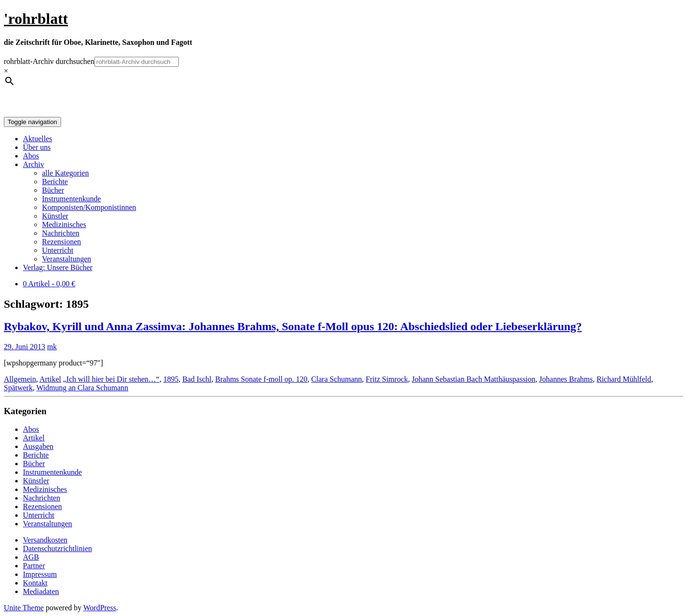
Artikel (50, 379)
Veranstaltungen (67, 259)
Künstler (55, 216)
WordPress (99, 608)
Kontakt (35, 583)
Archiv (33, 164)
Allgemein (20, 379)
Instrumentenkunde (72, 199)
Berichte (55, 182)
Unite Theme (24, 608)
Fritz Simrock (387, 379)
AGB (31, 557)
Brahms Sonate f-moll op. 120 (261, 379)
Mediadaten (41, 591)
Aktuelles (37, 139)
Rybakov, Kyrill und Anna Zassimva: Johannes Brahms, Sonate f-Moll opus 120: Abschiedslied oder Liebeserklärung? (293, 326)
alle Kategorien (65, 173)
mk (52, 347)
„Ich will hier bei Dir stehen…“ (111, 379)
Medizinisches (64, 224)
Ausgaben (38, 446)
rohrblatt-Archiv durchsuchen (49, 61)
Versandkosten (45, 540)
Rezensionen (62, 242)
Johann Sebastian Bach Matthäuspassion (474, 379)
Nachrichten (61, 233)
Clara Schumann (336, 379)
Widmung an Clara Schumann (82, 388)
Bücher (53, 190)
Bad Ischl (197, 379)
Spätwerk (18, 388)
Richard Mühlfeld (624, 379)
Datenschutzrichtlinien (57, 548)
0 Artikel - (49, 284)
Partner (34, 566)
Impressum (40, 574)
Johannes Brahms (566, 379)
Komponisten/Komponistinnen (89, 207)
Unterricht (58, 250)
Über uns (37, 147)
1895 (171, 379)
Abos (31, 156)
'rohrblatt (36, 19)
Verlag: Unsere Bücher (58, 267)
